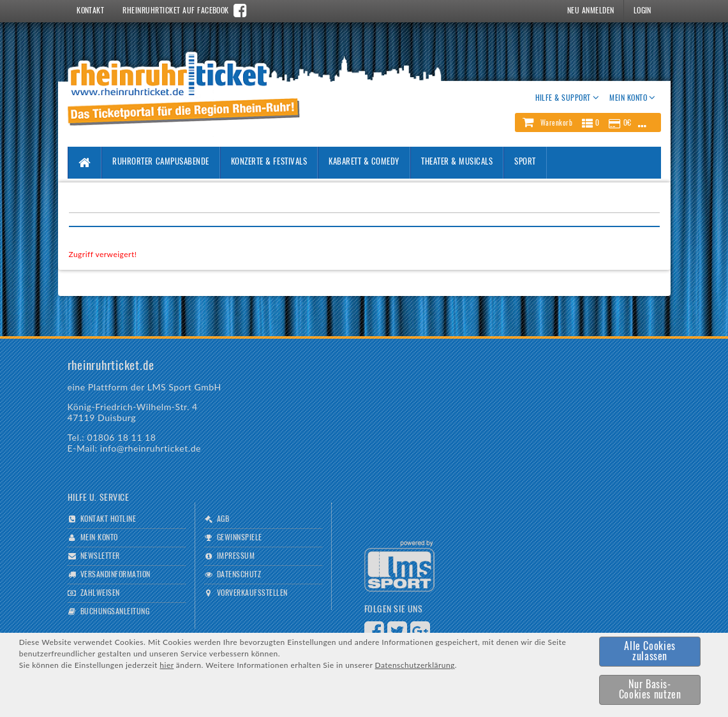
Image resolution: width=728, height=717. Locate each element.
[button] (588, 122)
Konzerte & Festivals (269, 162)
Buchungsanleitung (115, 612)
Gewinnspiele (240, 538)
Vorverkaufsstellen (252, 593)
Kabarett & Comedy (364, 162)
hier (167, 665)
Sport (525, 162)
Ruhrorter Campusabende (160, 162)
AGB (223, 519)
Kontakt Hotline (108, 519)
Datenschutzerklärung (415, 665)
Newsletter (100, 556)
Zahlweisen (100, 593)
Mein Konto (99, 538)
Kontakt (90, 11)
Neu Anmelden (591, 11)
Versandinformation (115, 575)
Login (643, 11)
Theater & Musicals (457, 162)
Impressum (236, 556)
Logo (399, 566)
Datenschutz (239, 575)
